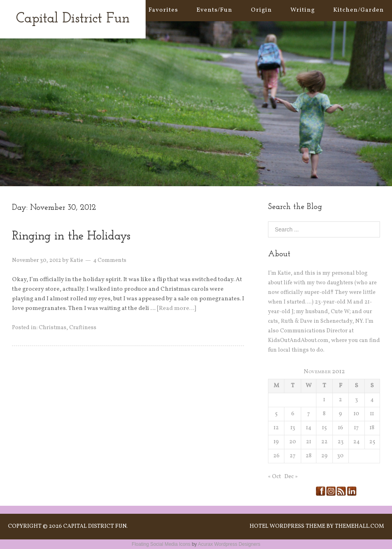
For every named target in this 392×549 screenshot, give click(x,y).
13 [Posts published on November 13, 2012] (293, 428)
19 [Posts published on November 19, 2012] (276, 442)
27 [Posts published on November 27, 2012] (293, 456)
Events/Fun (214, 10)
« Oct (274, 477)
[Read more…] (176, 309)
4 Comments (110, 260)
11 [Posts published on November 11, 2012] (372, 414)
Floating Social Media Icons (161, 544)
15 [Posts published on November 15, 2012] (324, 428)
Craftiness (83, 328)
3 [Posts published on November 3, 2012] (357, 400)
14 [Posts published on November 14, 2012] (309, 428)
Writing (303, 10)
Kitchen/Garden (359, 10)
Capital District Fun (73, 19)
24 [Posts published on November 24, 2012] (356, 442)
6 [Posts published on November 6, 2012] (293, 414)
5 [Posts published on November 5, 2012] (276, 414)
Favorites (163, 10)
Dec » (291, 477)
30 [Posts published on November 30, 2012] (340, 456)
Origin (261, 10)
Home (121, 10)
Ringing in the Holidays (71, 236)
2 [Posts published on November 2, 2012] (340, 400)
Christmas (53, 328)
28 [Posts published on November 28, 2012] (309, 456)
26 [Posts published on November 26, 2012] (276, 456)
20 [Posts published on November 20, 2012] (293, 442)
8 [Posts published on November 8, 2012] (324, 414)
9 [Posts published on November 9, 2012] (340, 414)
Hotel (259, 526)
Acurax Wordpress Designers (229, 544)
